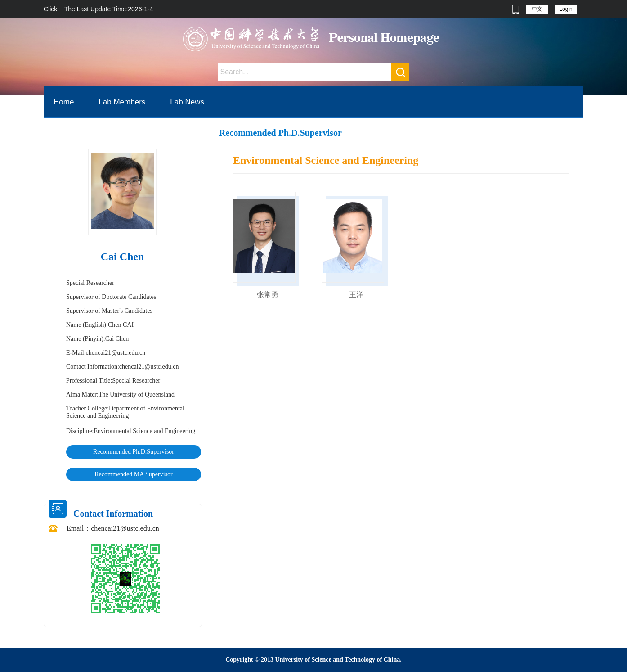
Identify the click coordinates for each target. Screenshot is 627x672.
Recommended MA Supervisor (133, 474)
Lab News (187, 102)
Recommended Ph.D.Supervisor (134, 452)
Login (566, 9)
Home (64, 102)
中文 (537, 9)
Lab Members (122, 102)
